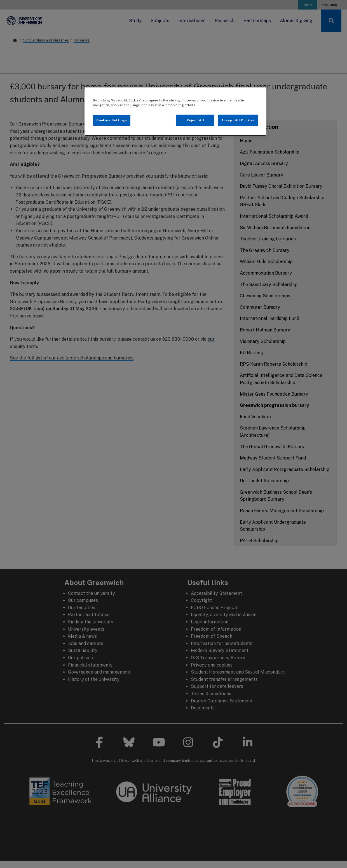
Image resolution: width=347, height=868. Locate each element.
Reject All (195, 120)
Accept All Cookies (238, 120)
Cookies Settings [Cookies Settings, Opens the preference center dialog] (112, 120)
